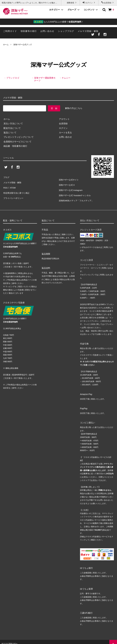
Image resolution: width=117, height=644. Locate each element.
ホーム (6, 45)
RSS (5, 186)
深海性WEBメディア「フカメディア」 (77, 197)
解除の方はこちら (74, 108)
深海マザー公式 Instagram (71, 188)
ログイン (89, 3)
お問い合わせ (47, 31)
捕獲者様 (71, 3)
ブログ (6, 177)
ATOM (12, 186)
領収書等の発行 (29, 31)
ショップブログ (66, 31)
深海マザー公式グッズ (23, 45)
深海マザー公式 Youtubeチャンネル (76, 193)
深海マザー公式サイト (69, 179)
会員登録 (108, 3)
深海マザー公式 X (67, 184)
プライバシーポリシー (14, 195)
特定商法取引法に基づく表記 (17, 190)
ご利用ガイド (10, 31)
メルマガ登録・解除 (88, 31)
